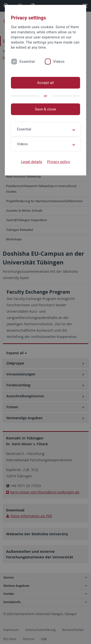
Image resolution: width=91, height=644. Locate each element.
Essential (27, 62)
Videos (59, 62)
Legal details (32, 162)
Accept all (45, 83)
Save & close (45, 109)
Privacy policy (59, 162)
